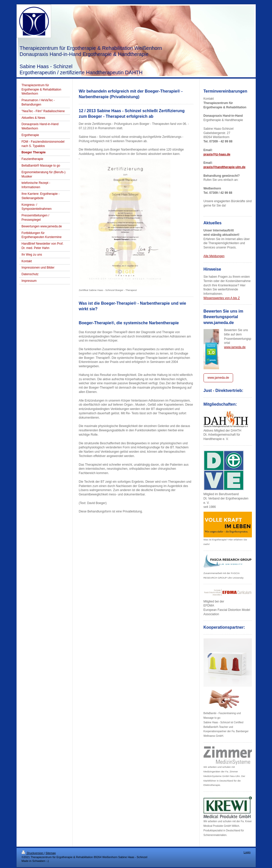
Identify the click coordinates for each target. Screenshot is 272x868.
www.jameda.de (235, 347)
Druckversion (33, 853)
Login (247, 852)
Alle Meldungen (214, 256)
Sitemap (51, 853)
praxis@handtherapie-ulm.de (225, 167)
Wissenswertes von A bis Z (222, 298)
